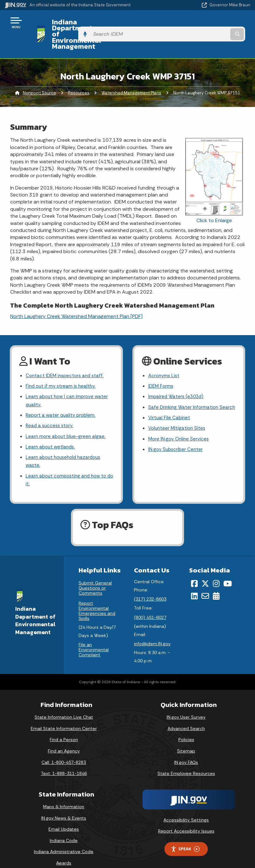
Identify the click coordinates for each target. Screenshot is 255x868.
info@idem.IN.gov (152, 633)
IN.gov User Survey (186, 706)
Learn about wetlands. (51, 433)
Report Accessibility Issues (186, 820)
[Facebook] (194, 573)
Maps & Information (64, 796)
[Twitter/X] (205, 573)
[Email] (205, 585)
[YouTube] (228, 573)
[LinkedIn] (194, 585)
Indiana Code (64, 829)
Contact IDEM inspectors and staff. (67, 358)
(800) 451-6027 (150, 606)
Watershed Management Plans (131, 75)
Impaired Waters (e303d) (177, 380)
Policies (186, 729)
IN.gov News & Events (64, 807)
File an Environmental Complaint (94, 639)
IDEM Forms (162, 369)
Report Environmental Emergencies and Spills (97, 600)
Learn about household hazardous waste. (65, 449)
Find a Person (64, 729)
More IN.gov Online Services (180, 433)
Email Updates (64, 818)
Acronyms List (165, 358)
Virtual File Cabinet (170, 411)
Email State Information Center (64, 717)
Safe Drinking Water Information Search (185, 396)
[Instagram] (216, 573)
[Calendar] (216, 585)
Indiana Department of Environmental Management (109, 25)
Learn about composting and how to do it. (68, 468)
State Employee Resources (186, 763)
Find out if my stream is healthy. (62, 369)
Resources (79, 75)
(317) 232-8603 (150, 588)
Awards (64, 852)
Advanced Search (186, 717)
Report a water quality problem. (62, 400)
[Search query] (214, 25)
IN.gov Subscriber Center (176, 444)
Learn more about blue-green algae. (67, 422)
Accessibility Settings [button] (186, 809)
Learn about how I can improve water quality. (68, 384)
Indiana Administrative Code (64, 841)
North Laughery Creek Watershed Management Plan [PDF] (76, 298)
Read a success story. (51, 411)
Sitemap (186, 740)
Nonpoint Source (39, 75)
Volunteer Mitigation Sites (178, 422)
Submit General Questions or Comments (95, 577)
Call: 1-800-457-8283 (64, 751)
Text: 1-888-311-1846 (64, 763)
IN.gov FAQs (186, 751)
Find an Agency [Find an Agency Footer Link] (64, 740)
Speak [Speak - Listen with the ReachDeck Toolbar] (185, 838)
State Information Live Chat (64, 706)
